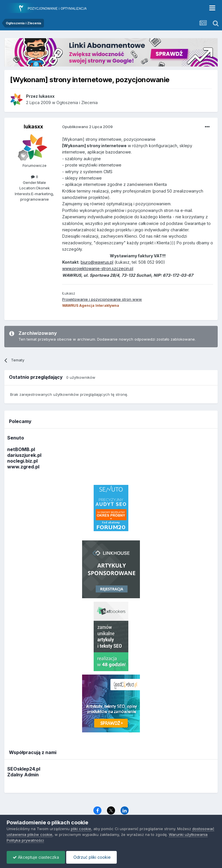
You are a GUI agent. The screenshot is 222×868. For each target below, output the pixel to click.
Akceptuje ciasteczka (36, 857)
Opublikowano (87, 127)
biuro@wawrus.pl (97, 262)
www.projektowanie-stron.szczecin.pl (98, 268)
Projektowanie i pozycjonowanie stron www (102, 299)
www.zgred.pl (23, 467)
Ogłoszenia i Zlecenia (77, 103)
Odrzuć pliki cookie (91, 857)
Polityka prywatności (25, 840)
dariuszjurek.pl (24, 455)
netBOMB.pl (21, 449)
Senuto (16, 438)
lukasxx (33, 126)
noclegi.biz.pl (22, 461)
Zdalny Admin (23, 775)
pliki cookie (81, 829)
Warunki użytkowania (188, 834)
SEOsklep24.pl (24, 769)
